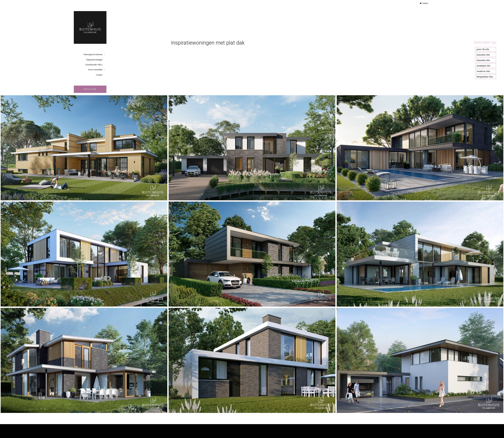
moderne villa (483, 71)
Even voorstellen (95, 70)
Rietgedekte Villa (485, 77)
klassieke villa (483, 55)
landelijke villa (483, 66)
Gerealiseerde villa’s (94, 65)
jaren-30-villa (483, 49)
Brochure (90, 89)
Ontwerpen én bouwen (93, 54)
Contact (425, 3)
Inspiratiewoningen (94, 60)
